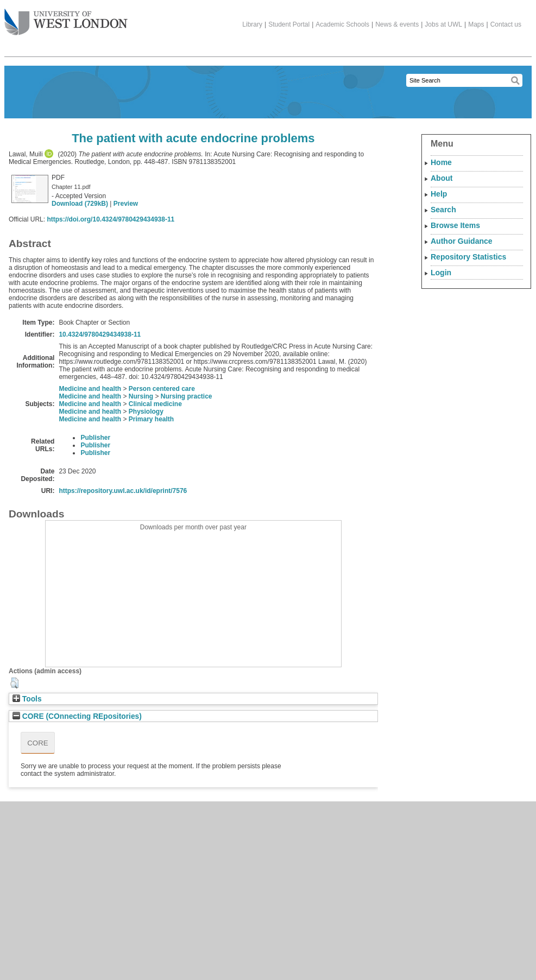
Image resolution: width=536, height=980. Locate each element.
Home (441, 162)
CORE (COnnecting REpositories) (77, 716)
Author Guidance (462, 241)
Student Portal (289, 24)
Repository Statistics (468, 257)
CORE (38, 743)
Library (252, 24)
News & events (397, 24)
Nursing (141, 396)
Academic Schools (342, 24)
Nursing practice (187, 396)
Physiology (146, 412)
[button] (14, 683)
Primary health (151, 419)
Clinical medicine (155, 404)
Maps (476, 24)
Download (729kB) (80, 204)
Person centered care (162, 389)
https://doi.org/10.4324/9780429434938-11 (111, 219)
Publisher (95, 438)
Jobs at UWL (443, 24)
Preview (126, 204)
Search (443, 210)
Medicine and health (90, 389)
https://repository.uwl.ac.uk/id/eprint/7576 (123, 491)
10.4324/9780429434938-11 (100, 334)
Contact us (506, 24)
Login (441, 273)
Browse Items (455, 225)
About (442, 178)
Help (439, 194)
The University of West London (66, 18)
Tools (27, 699)
